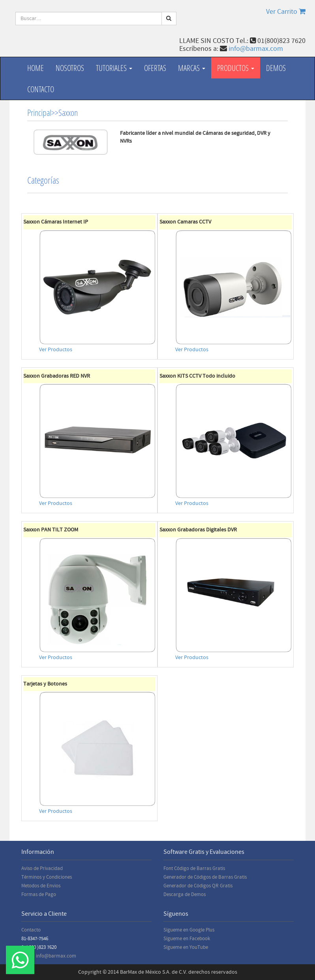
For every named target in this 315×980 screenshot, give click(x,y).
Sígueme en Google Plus (189, 930)
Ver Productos (56, 350)
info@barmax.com (256, 49)
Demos (276, 68)
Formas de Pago (39, 894)
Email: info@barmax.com (49, 956)
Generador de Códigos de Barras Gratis (205, 877)
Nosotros (70, 68)
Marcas (192, 68)
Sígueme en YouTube (186, 947)
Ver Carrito (286, 12)
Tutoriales (114, 68)
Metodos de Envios (41, 886)
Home (36, 68)
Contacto (41, 89)
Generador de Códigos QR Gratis (198, 886)
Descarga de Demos (185, 894)
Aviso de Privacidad (42, 868)
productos (236, 68)
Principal (39, 113)
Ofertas (155, 68)
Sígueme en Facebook (187, 939)
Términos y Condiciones (47, 877)
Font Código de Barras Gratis (194, 868)
